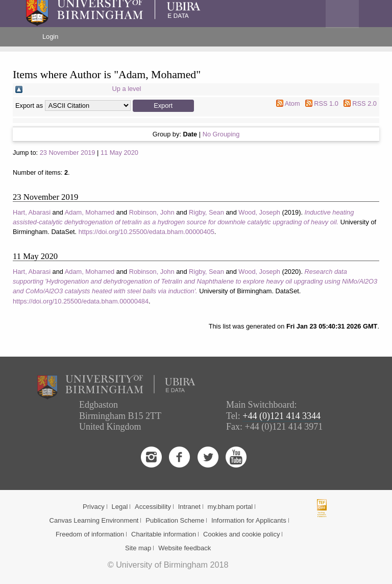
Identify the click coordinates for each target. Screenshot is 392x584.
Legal (119, 507)
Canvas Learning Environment (94, 520)
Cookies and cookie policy (241, 534)
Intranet (189, 507)
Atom (292, 103)
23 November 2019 (68, 153)
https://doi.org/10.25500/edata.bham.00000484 (81, 301)
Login (50, 37)
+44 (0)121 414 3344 (281, 416)
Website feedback (185, 548)
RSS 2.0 (364, 103)
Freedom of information (90, 534)
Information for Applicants (249, 520)
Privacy (94, 507)
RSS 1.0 (326, 103)
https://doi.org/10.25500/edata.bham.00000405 (146, 232)
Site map (138, 548)
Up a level (127, 89)
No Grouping (221, 134)
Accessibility (153, 507)
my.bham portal (230, 507)
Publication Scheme (175, 520)
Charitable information (164, 534)
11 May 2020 (119, 153)
